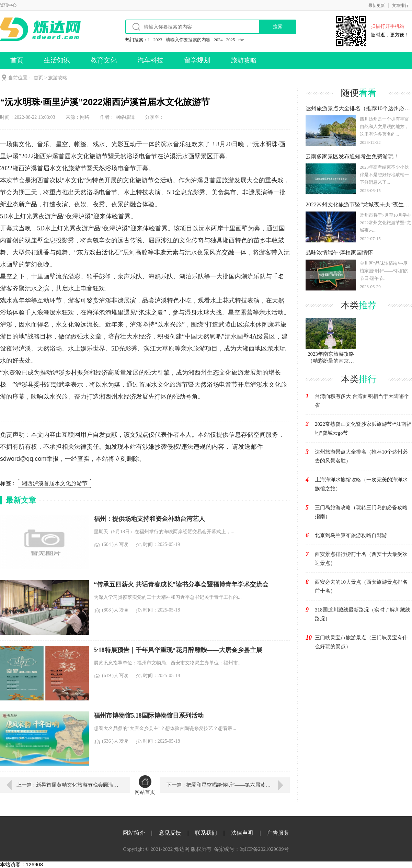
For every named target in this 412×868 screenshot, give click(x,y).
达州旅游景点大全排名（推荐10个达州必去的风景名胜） (361, 456)
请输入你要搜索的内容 (188, 40)
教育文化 (104, 60)
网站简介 (134, 833)
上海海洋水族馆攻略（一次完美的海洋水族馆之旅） (361, 484)
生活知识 (57, 60)
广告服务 (278, 833)
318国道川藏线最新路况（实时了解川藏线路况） (363, 614)
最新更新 (377, 5)
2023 (158, 40)
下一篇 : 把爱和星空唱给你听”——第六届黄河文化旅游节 (228, 785)
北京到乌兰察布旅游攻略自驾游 (351, 535)
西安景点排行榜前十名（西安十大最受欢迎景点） (361, 559)
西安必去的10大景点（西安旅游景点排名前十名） (361, 586)
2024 (218, 40)
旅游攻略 (244, 60)
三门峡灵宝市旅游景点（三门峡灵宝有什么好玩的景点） (361, 642)
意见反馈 (170, 833)
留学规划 (197, 60)
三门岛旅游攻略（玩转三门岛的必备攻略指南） (361, 512)
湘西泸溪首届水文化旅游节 (55, 483)
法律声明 (242, 833)
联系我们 (206, 833)
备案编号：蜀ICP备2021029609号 (251, 849)
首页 (17, 60)
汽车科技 (150, 60)
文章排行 (400, 5)
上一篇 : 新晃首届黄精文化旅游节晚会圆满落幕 (68, 785)
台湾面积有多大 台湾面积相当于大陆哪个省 (362, 401)
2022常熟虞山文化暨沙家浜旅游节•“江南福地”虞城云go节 (363, 429)
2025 (231, 40)
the (241, 40)
